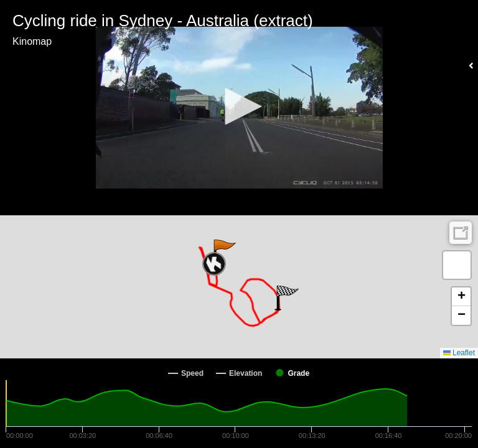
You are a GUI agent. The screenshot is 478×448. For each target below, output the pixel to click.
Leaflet (459, 353)
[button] (239, 106)
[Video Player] (239, 108)
